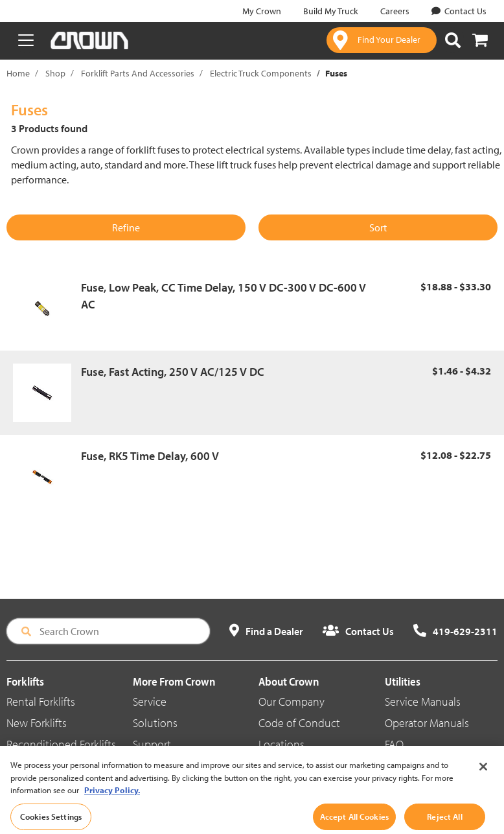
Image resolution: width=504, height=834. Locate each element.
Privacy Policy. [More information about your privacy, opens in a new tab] (112, 806)
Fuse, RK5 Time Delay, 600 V (150, 456)
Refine (126, 227)
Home (18, 73)
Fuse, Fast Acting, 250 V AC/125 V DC (173, 372)
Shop (55, 73)
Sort (378, 227)
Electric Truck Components (261, 73)
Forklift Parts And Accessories (138, 73)
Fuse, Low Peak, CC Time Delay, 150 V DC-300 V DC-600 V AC (223, 296)
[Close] (483, 783)
